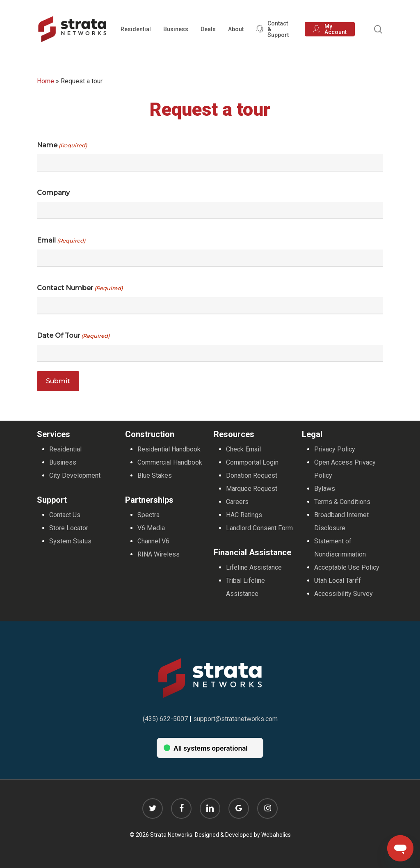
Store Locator (69, 528)
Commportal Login (252, 462)
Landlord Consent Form (259, 528)
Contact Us (65, 515)
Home (46, 81)
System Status (70, 541)
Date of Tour (73, 336)
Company (53, 193)
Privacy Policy (335, 449)
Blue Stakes (155, 475)
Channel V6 (153, 541)
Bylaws (325, 489)
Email (61, 240)
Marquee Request (252, 489)
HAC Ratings (244, 515)
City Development (75, 475)
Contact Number (80, 288)
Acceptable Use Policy (347, 567)
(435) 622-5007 (165, 719)
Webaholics (276, 835)
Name (62, 145)
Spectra (148, 515)
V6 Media (151, 528)
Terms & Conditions (342, 502)
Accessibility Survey (344, 594)
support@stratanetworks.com (235, 719)
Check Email (243, 449)
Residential (65, 449)
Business (63, 462)
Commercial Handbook (170, 462)
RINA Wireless (159, 554)
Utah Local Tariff (338, 581)
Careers (237, 502)
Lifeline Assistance (254, 567)
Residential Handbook (169, 449)
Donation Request (252, 475)
